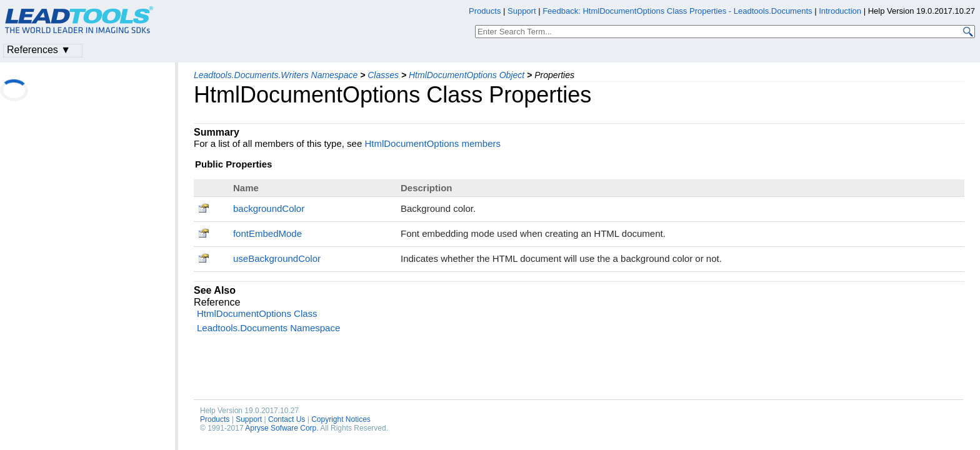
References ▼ (39, 50)
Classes (383, 75)
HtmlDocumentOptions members (432, 143)
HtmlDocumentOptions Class (257, 313)
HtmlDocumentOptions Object (467, 75)
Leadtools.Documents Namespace (268, 328)
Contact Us (287, 419)
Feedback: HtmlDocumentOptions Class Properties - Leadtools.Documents (678, 11)
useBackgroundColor (277, 258)
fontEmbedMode (267, 233)
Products (215, 419)
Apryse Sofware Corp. (282, 428)
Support (249, 419)
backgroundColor (269, 208)
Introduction (840, 11)
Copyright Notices (341, 419)
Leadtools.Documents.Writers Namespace (276, 75)
